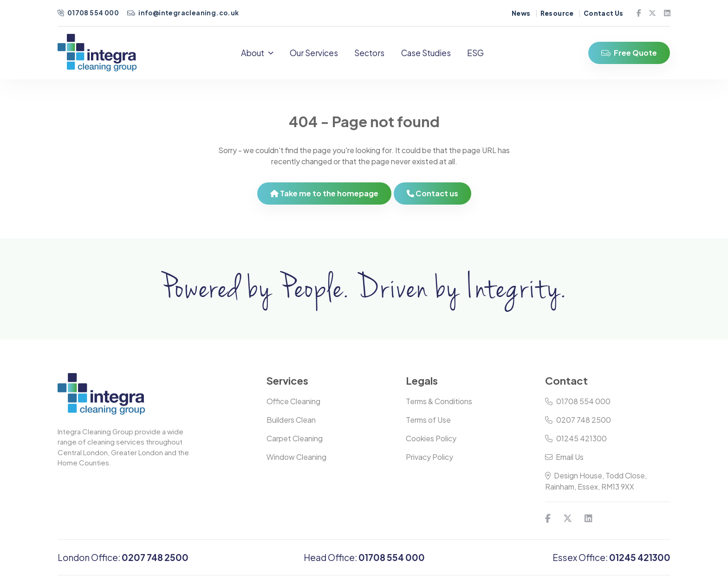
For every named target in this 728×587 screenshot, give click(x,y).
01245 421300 (576, 442)
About (261, 55)
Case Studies (430, 55)
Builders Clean (291, 424)
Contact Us (604, 13)
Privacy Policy (429, 461)
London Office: (123, 561)
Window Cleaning (296, 461)
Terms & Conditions (439, 405)
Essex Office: (611, 561)
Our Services (318, 55)
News (521, 13)
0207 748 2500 (578, 424)
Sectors (374, 55)
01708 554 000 (89, 13)
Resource (557, 13)
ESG (480, 55)
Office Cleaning (293, 405)
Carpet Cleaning (295, 442)
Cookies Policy (431, 442)
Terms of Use (428, 424)
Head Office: (364, 561)
